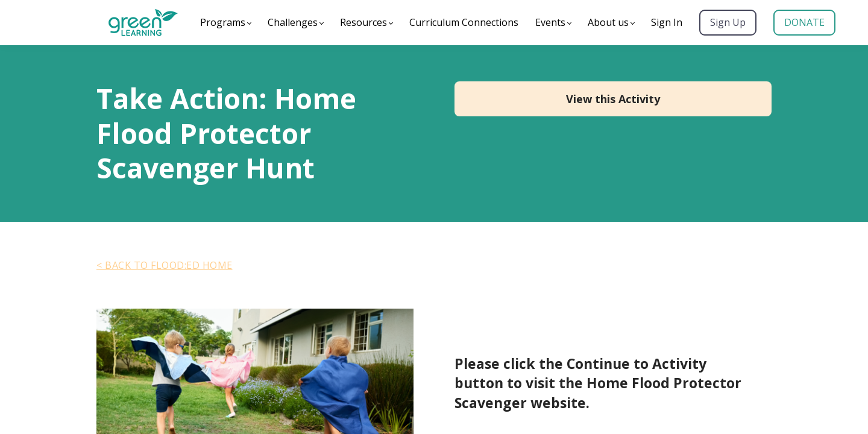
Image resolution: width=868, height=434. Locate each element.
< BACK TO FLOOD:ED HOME (165, 265)
